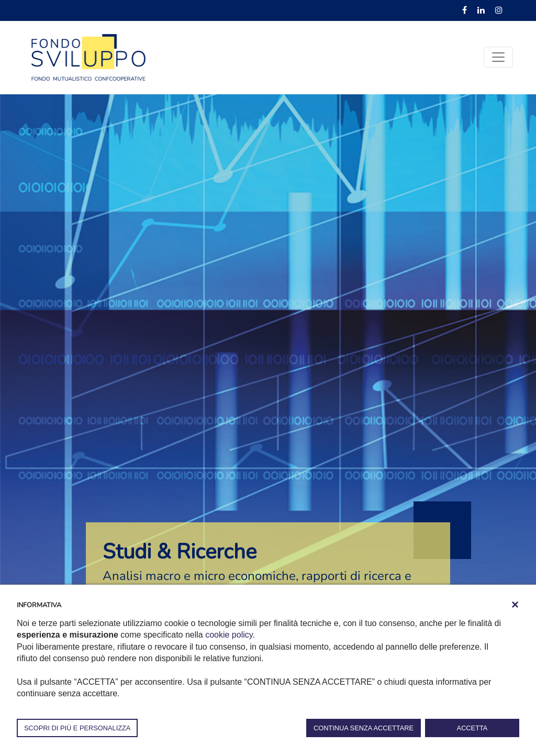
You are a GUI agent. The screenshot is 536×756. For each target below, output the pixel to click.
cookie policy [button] (229, 635)
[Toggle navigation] (498, 57)
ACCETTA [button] (472, 728)
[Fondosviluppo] (88, 57)
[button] (515, 605)
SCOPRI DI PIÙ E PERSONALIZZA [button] (77, 728)
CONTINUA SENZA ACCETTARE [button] (364, 728)
